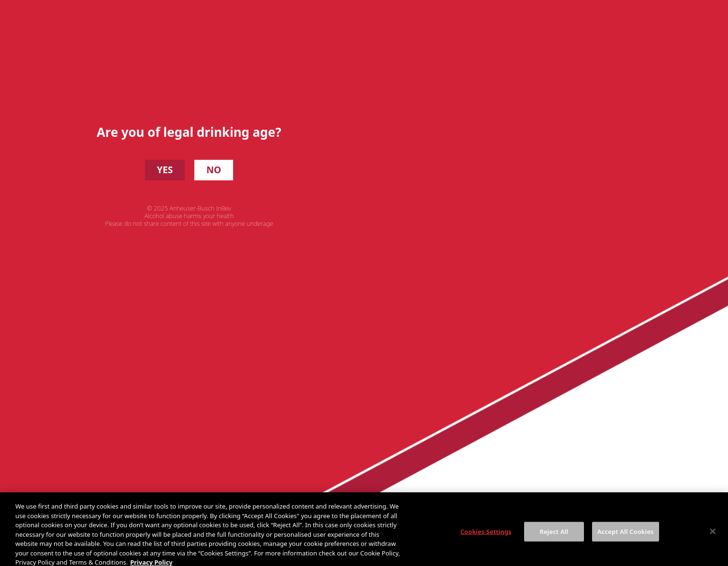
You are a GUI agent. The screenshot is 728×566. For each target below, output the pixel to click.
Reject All (554, 539)
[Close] (713, 539)
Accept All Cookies (626, 539)
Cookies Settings (486, 539)
